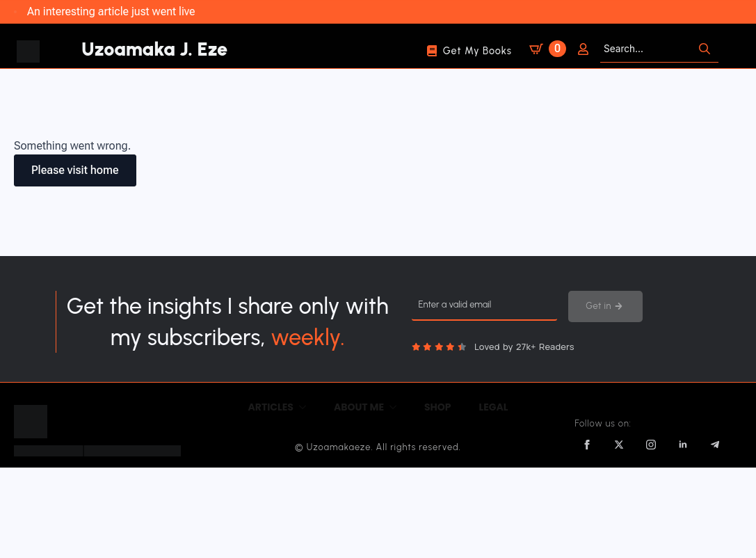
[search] (705, 49)
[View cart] (545, 46)
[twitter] (619, 445)
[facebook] (587, 445)
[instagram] (651, 445)
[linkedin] (683, 445)
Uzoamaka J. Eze (154, 49)
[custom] (715, 445)
